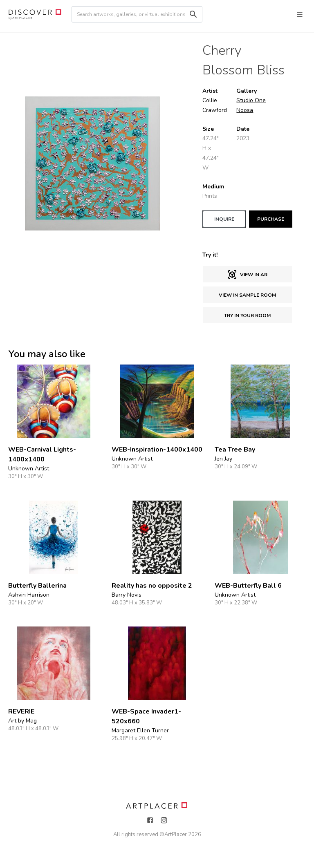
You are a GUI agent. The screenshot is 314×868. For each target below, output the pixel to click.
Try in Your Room (247, 315)
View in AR (247, 275)
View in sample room (247, 295)
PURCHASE (271, 219)
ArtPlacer (176, 834)
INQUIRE (224, 219)
